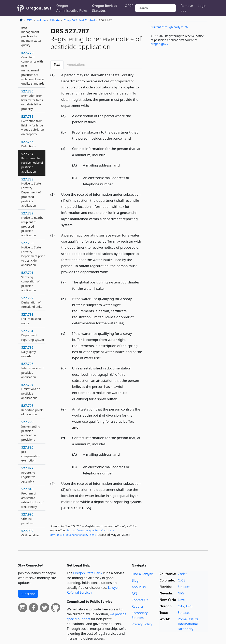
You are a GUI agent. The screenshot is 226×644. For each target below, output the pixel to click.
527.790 (33, 254)
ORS (30, 20)
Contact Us (140, 600)
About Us (139, 587)
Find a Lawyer (142, 574)
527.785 (33, 125)
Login (202, 6)
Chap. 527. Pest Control (79, 20)
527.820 (31, 454)
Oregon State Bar (86, 573)
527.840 (32, 498)
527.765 (31, 34)
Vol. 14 (41, 20)
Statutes (184, 587)
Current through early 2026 (169, 27)
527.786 (29, 144)
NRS (181, 593)
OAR (181, 606)
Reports (138, 606)
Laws (182, 600)
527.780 (32, 100)
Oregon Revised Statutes (105, 8)
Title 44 (55, 20)
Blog (135, 580)
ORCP (129, 6)
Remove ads (187, 8)
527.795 (29, 352)
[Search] (156, 8)
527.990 (27, 519)
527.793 (31, 319)
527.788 (31, 192)
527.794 (33, 335)
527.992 (30, 533)
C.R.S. (182, 580)
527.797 (31, 391)
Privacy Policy (142, 624)
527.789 (32, 224)
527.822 (28, 475)
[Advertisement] (178, 81)
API (134, 593)
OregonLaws (39, 8)
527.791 (31, 281)
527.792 (32, 302)
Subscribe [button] (28, 594)
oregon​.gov (158, 44)
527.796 (33, 370)
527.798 (32, 410)
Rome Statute (188, 619)
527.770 (33, 68)
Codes (182, 574)
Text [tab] (57, 65)
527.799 (31, 431)
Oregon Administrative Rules (72, 8)
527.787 (32, 163)
